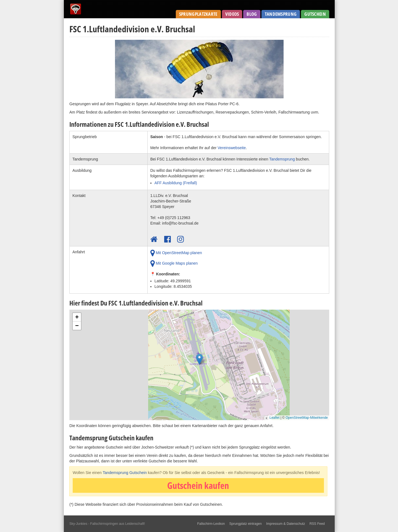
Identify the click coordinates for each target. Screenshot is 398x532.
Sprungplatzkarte (198, 14)
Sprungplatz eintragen (246, 524)
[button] (199, 361)
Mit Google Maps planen (174, 264)
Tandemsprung (281, 14)
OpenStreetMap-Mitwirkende (307, 418)
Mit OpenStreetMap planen (176, 253)
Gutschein (315, 14)
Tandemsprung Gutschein (125, 473)
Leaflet (274, 418)
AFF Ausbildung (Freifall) (176, 183)
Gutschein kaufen (198, 485)
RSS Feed (317, 524)
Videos (232, 14)
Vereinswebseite (232, 148)
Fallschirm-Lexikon (211, 524)
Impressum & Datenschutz (286, 524)
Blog (252, 14)
